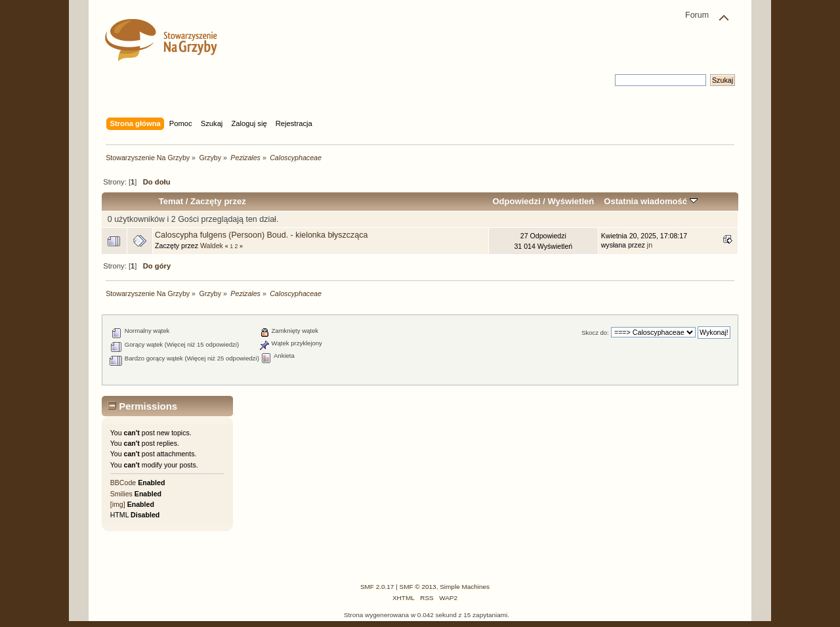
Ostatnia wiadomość (650, 201)
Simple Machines (465, 587)
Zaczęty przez (218, 201)
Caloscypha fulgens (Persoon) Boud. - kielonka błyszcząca (261, 235)
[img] (118, 504)
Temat (171, 201)
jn (650, 245)
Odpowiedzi (516, 201)
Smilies (121, 494)
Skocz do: (595, 333)
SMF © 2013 (418, 587)
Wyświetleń (571, 201)
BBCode (123, 483)
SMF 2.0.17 (377, 587)
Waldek (212, 246)
